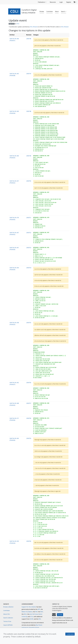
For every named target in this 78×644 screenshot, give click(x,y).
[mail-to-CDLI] (54, 615)
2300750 (29, 181)
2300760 (29, 541)
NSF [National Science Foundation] (36, 612)
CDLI (18, 24)
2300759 (29, 438)
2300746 (29, 39)
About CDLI (7, 614)
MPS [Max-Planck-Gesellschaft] (39, 609)
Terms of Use (7, 621)
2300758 (29, 418)
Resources (53, 2)
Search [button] (63, 11)
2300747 (29, 74)
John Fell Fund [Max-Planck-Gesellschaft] (34, 614)
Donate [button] (60, 615)
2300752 (29, 233)
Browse (42, 11)
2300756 (29, 383)
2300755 (29, 323)
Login (61, 2)
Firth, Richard (34, 27)
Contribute (50, 11)
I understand (70, 634)
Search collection (8, 618)
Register (69, 2)
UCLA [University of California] (32, 617)
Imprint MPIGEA (8, 625)
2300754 (29, 268)
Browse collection (8, 607)
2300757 (29, 403)
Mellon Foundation (27, 612)
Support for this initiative (29, 607)
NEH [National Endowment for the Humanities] (42, 612)
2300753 (29, 248)
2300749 (29, 156)
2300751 (29, 218)
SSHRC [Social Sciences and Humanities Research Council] (32, 619)
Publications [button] (42, 2)
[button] (75, 2)
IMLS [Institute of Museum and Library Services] (25, 614)
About (57, 11)
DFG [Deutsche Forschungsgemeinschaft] (40, 619)
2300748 (29, 111)
